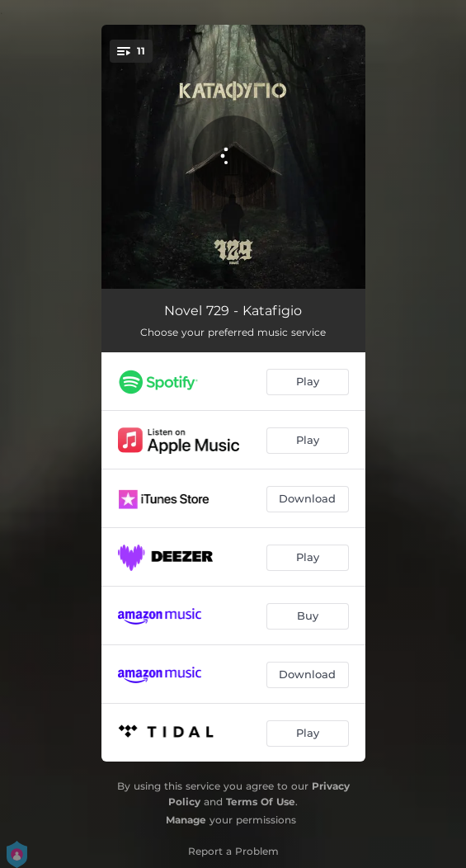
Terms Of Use (261, 802)
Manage (186, 820)
